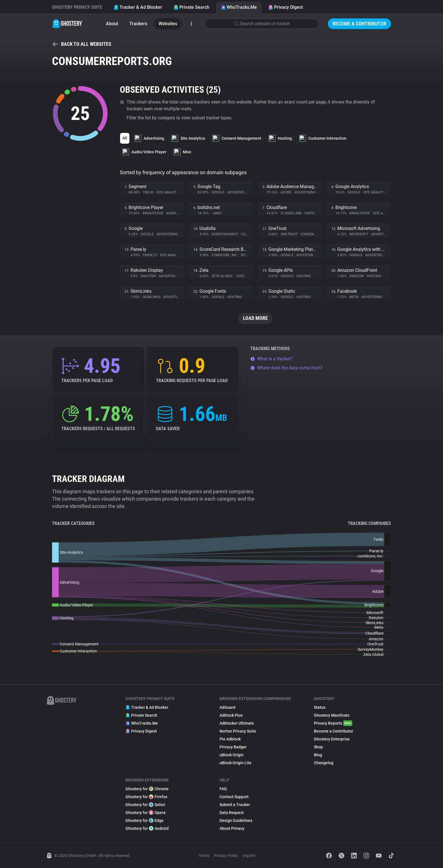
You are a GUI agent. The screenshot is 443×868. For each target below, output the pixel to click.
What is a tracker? (272, 359)
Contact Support (234, 797)
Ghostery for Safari (145, 805)
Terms (204, 856)
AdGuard (227, 707)
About (112, 24)
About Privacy (232, 828)
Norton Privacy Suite (238, 731)
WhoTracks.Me (239, 7)
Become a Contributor (359, 24)
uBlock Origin (232, 755)
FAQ (223, 789)
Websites (168, 24)
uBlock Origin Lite (235, 763)
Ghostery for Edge (145, 820)
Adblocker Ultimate (237, 723)
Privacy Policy (226, 856)
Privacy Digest (285, 7)
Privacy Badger (233, 747)
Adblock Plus (231, 715)
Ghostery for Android (147, 828)
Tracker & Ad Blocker (138, 7)
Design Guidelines (236, 820)
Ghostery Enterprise (332, 739)
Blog (318, 755)
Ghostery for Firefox (146, 797)
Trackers (138, 24)
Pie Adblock (230, 739)
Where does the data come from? (287, 368)
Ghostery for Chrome (147, 789)
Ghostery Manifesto (332, 715)
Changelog (324, 763)
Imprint (249, 856)
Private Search (191, 7)
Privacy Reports (333, 723)
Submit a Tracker (235, 805)
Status (320, 707)
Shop (318, 747)
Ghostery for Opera (146, 813)
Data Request (232, 813)
